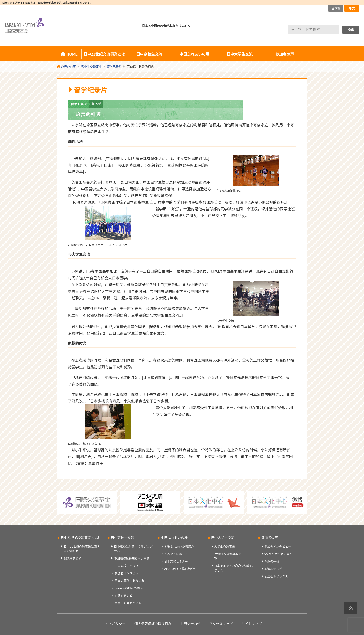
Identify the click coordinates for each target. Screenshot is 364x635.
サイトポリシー (114, 624)
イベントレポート (176, 554)
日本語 (336, 8)
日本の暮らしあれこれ (130, 581)
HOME (72, 54)
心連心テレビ (124, 595)
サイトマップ (252, 624)
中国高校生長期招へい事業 (132, 558)
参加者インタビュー (128, 573)
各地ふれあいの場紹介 (179, 546)
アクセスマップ (221, 624)
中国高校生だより (127, 566)
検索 (351, 29)
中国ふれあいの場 (195, 54)
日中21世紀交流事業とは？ (81, 537)
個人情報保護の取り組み (153, 624)
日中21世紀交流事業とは (104, 54)
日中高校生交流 (149, 54)
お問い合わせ (190, 624)
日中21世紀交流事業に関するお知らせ (82, 549)
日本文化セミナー (176, 561)
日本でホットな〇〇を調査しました (234, 568)
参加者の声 (285, 54)
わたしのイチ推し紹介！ (180, 569)
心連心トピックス (276, 576)
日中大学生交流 (240, 54)
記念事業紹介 (73, 558)
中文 (352, 8)
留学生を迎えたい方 (128, 603)
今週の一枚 (272, 561)
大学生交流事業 (225, 546)
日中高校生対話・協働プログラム (133, 549)
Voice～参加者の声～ (129, 588)
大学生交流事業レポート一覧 (232, 556)
